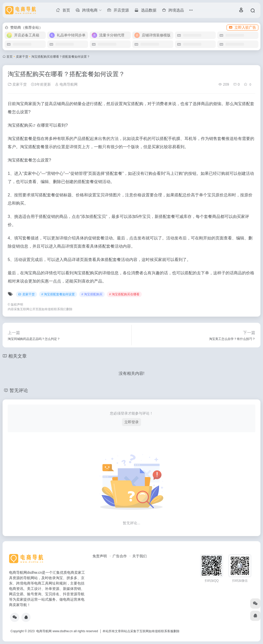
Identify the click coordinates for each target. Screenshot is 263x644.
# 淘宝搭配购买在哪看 (124, 294)
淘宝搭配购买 (20, 125)
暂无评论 (19, 390)
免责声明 (100, 556)
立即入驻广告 (242, 27)
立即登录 (131, 422)
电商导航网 (66, 84)
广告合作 (120, 556)
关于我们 (139, 556)
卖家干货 (22, 57)
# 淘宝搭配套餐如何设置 (58, 294)
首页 (10, 57)
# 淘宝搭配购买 (92, 294)
